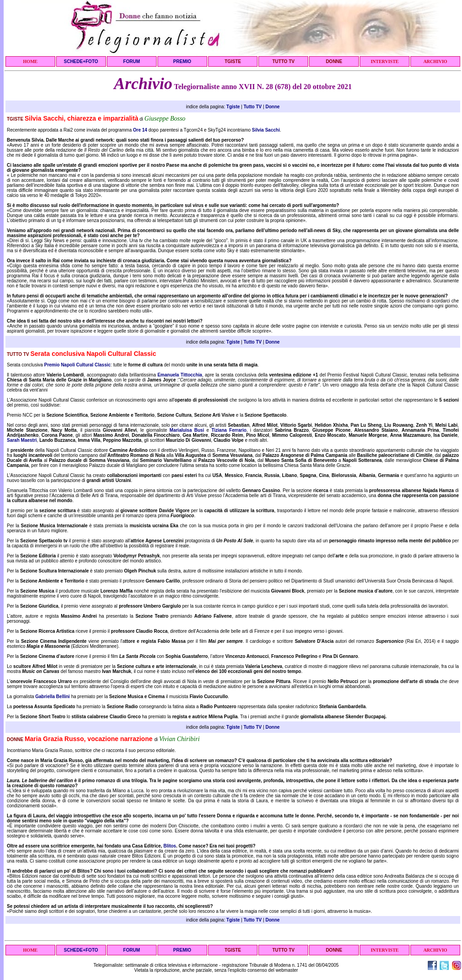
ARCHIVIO (435, 61)
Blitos (170, 846)
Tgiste (233, 107)
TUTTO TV (283, 61)
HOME (31, 61)
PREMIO (182, 61)
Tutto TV (252, 107)
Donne (272, 107)
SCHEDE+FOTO (81, 61)
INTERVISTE (385, 61)
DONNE (334, 61)
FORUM (132, 61)
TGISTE (233, 61)
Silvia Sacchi (266, 130)
